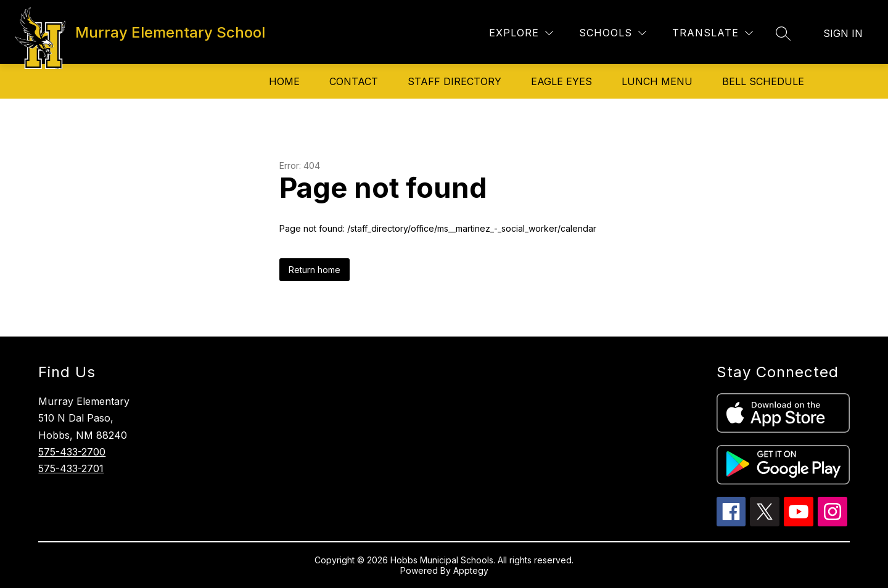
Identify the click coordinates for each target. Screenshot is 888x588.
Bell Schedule (763, 81)
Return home (314, 270)
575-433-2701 (71, 468)
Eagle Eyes (561, 81)
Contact (354, 81)
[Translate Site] (713, 33)
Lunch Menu (657, 81)
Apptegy (471, 570)
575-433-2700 (72, 452)
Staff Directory (454, 81)
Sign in (843, 33)
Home (284, 81)
